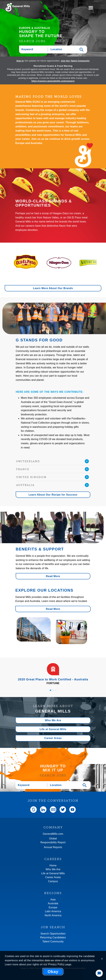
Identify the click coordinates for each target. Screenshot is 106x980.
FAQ (32, 968)
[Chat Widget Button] (99, 973)
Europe (53, 907)
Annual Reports (53, 847)
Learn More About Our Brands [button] (53, 288)
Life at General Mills (53, 729)
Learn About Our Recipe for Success (53, 495)
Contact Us (24, 968)
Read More (53, 576)
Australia (53, 903)
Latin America (53, 911)
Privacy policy (51, 968)
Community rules (53, 971)
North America (53, 915)
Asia (53, 900)
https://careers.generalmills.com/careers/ (53, 81)
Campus (53, 881)
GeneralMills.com (53, 834)
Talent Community (53, 942)
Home (53, 865)
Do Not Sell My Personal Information (71, 968)
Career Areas (53, 738)
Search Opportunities (53, 934)
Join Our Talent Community (75, 61)
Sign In (20, 61)
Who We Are (53, 720)
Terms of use (39, 968)
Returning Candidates (53, 937)
